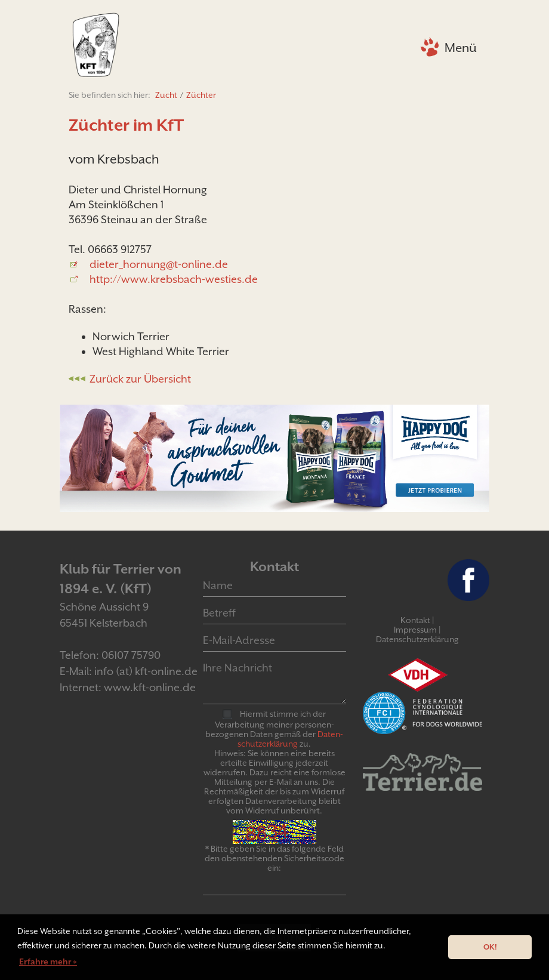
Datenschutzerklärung (417, 639)
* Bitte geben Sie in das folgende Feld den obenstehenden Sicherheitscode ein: (274, 858)
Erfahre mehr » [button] (48, 961)
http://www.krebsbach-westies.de (174, 279)
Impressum (415, 630)
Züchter (201, 95)
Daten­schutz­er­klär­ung (290, 739)
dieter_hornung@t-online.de (159, 264)
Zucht (166, 95)
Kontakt (415, 620)
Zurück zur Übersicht (140, 379)
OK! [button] (490, 947)
